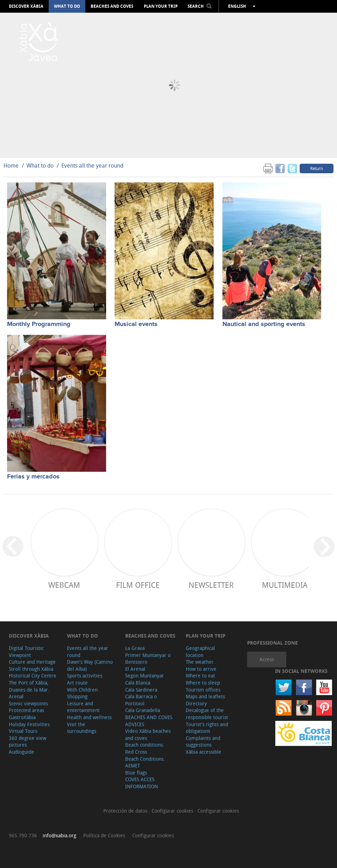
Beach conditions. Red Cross (145, 748)
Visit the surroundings (82, 728)
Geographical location (200, 652)
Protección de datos (126, 811)
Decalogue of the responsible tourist (207, 714)
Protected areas (26, 710)
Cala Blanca (138, 683)
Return (317, 168)
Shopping (77, 696)
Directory (196, 703)
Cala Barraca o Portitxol (141, 700)
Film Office (138, 585)
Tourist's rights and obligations (207, 728)
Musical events (136, 324)
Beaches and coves (112, 6)
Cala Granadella (143, 710)
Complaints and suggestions (203, 742)
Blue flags (136, 773)
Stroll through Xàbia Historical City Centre (33, 672)
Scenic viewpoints (28, 703)
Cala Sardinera (141, 690)
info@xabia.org (59, 835)
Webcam (64, 585)
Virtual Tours (23, 731)
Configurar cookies (173, 811)
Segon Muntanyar (145, 676)
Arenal (16, 696)
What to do (67, 6)
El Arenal (135, 669)
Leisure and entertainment (83, 707)
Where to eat (200, 676)
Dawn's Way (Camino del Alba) (90, 665)
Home (11, 165)
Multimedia (285, 585)
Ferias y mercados (33, 477)
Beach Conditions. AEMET (145, 762)
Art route (77, 683)
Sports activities (85, 676)
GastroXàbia (22, 717)
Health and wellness (89, 717)
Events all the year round (92, 165)
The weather (200, 662)
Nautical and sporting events (264, 324)
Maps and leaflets (205, 696)
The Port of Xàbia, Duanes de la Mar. (29, 686)
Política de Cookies (104, 835)
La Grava (135, 648)
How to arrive (201, 669)
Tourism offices (203, 690)
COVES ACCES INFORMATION (142, 783)
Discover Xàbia (26, 6)
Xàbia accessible (204, 752)
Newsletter (211, 585)
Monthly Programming (39, 324)
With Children (82, 690)
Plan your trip (161, 6)
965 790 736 (23, 835)
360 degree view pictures (27, 742)
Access (267, 659)
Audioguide (22, 752)
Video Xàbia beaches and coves (148, 734)
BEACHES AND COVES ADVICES (149, 721)
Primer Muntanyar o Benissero (148, 659)
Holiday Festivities (29, 724)
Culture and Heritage (32, 662)
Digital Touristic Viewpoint (26, 652)
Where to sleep (203, 683)
